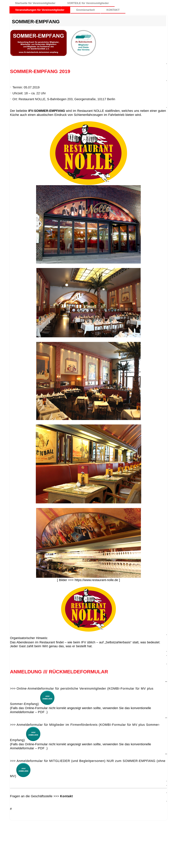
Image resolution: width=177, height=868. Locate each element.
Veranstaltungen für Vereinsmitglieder (40, 10)
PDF (41, 712)
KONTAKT (113, 10)
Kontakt (67, 796)
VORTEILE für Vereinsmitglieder (88, 3)
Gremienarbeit (85, 10)
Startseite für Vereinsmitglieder (35, 3)
